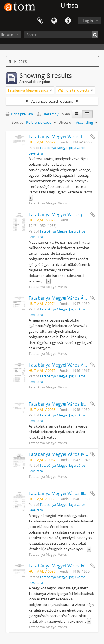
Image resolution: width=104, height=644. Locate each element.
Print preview (19, 114)
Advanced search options (52, 101)
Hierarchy (48, 114)
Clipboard (40, 21)
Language (54, 21)
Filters (18, 61)
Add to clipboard (93, 137)
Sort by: (18, 122)
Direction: (66, 122)
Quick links (68, 21)
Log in (88, 21)
